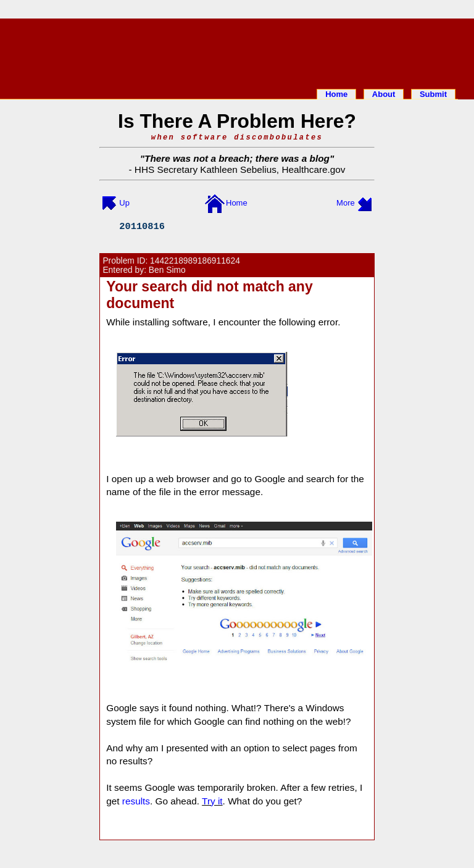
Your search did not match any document (209, 295)
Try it (212, 801)
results (136, 801)
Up (124, 203)
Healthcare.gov (313, 169)
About (384, 94)
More (346, 203)
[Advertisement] (237, 51)
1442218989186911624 (195, 261)
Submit (433, 94)
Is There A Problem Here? (237, 121)
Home (336, 94)
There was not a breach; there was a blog (237, 158)
